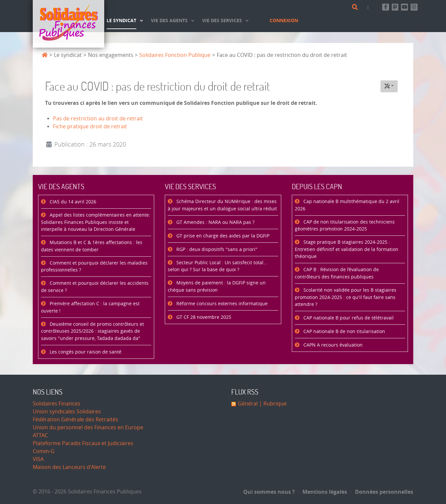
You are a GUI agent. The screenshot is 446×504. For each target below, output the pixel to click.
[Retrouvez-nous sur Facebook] (386, 7)
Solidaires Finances (57, 404)
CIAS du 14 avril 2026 (72, 202)
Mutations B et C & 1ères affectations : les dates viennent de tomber (92, 246)
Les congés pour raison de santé (85, 352)
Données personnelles (382, 492)
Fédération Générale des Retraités (75, 420)
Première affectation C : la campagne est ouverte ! (90, 307)
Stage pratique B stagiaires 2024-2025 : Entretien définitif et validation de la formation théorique (347, 249)
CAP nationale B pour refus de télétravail (348, 318)
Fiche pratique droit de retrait (90, 126)
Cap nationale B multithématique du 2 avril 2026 (347, 205)
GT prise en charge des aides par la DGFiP (222, 236)
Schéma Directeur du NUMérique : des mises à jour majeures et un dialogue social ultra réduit (222, 205)
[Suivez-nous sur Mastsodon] (395, 7)
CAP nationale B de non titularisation (344, 332)
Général (248, 404)
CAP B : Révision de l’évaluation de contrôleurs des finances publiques (337, 273)
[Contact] (369, 7)
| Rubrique (272, 404)
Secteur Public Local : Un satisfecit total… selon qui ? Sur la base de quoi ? (217, 266)
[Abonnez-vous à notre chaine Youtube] (404, 7)
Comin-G (44, 451)
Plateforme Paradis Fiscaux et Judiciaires (83, 443)
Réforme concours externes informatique (221, 304)
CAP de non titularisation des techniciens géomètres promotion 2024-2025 (345, 226)
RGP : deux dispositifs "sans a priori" (216, 250)
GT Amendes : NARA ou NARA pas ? (215, 222)
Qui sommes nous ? (269, 492)
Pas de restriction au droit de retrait (98, 119)
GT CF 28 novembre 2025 (203, 317)
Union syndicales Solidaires (67, 412)
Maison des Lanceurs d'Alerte (69, 467)
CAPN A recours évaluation (332, 345)
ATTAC (40, 435)
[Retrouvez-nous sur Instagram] (414, 7)
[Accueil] (68, 24)
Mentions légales (323, 492)
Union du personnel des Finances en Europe (88, 427)
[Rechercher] (356, 7)
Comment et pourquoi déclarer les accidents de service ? (95, 287)
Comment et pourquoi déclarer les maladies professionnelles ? (94, 267)
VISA (38, 459)
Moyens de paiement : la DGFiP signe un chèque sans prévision (217, 287)
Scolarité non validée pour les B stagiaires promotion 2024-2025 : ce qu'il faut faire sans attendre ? (346, 297)
